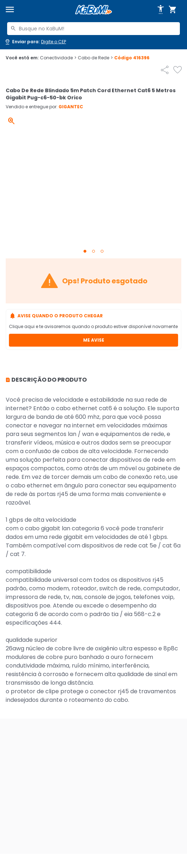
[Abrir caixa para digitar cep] (35, 42)
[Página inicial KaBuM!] (93, 10)
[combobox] (93, 29)
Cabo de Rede (95, 58)
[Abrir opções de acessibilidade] (161, 10)
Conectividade (58, 58)
